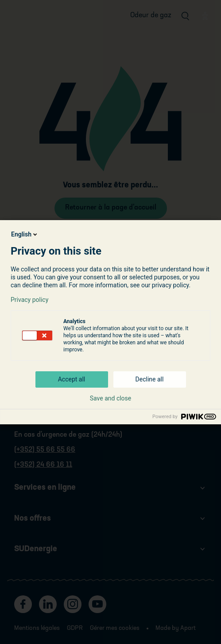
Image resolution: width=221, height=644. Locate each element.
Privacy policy (29, 300)
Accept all (72, 379)
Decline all (150, 379)
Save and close (111, 398)
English (25, 234)
